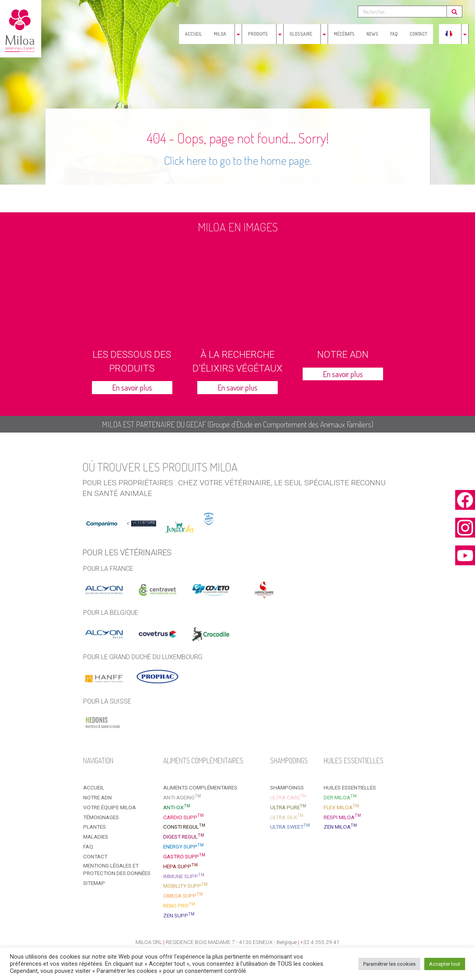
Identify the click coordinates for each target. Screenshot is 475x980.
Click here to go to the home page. (238, 160)
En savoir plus (132, 387)
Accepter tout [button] (445, 964)
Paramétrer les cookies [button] (389, 964)
